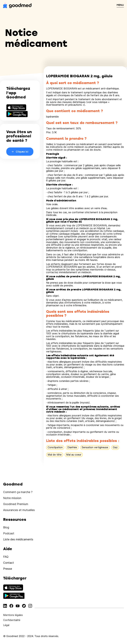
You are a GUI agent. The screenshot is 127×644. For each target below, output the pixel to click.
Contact (8, 563)
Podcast (9, 533)
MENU (120, 5)
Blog (6, 527)
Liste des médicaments (18, 539)
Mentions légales (13, 615)
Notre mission (12, 498)
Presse (8, 569)
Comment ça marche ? (18, 492)
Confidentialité (12, 620)
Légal (6, 625)
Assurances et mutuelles (19, 510)
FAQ (6, 557)
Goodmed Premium (16, 504)
